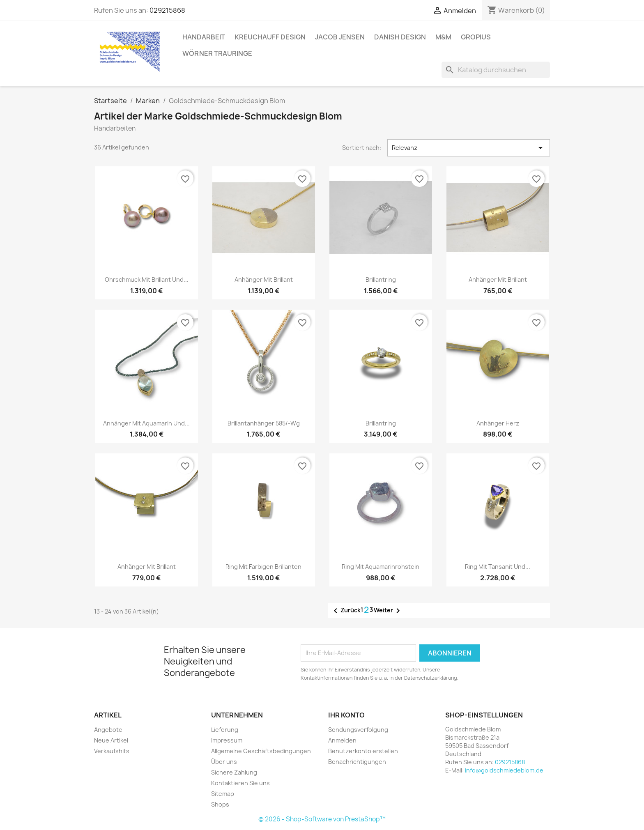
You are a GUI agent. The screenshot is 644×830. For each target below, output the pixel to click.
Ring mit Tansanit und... (498, 567)
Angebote (108, 730)
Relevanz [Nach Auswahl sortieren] (469, 148)
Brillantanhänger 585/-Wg (264, 423)
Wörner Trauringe (217, 53)
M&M (443, 37)
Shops (220, 804)
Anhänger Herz (498, 423)
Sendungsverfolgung (358, 730)
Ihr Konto (346, 715)
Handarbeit (204, 37)
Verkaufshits (112, 751)
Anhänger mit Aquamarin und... (146, 423)
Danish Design (400, 37)
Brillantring (381, 279)
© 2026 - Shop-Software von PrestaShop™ (322, 819)
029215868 (167, 10)
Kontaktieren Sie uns (240, 783)
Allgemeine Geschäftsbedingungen (261, 751)
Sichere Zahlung (234, 772)
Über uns (224, 762)
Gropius (476, 37)
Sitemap (223, 794)
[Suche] (496, 70)
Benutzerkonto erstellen (363, 751)
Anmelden (342, 740)
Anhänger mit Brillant (264, 279)
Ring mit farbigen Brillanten (263, 567)
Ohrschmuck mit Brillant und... (147, 279)
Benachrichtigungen (357, 762)
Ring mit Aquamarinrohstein (381, 567)
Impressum (227, 740)
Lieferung (225, 730)
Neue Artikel (111, 740)
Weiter (388, 611)
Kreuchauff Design (270, 37)
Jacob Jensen (340, 37)
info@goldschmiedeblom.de (504, 770)
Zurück (346, 611)
